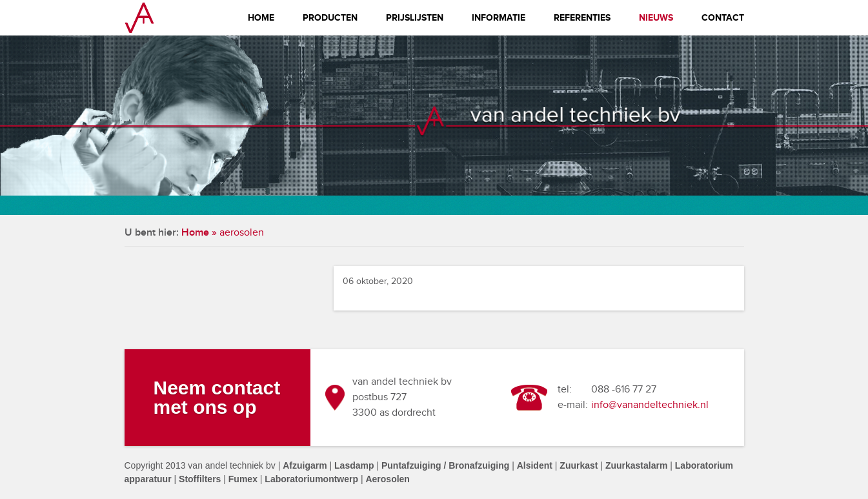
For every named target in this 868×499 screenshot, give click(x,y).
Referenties (582, 18)
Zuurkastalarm (636, 465)
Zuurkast (579, 465)
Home (261, 18)
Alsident (535, 465)
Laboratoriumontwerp (311, 479)
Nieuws (656, 18)
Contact (723, 18)
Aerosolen (387, 479)
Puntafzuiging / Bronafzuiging (445, 465)
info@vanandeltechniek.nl (650, 405)
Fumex (243, 479)
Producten (330, 18)
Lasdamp (354, 465)
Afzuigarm (305, 465)
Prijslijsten (415, 18)
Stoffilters (200, 479)
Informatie (499, 18)
